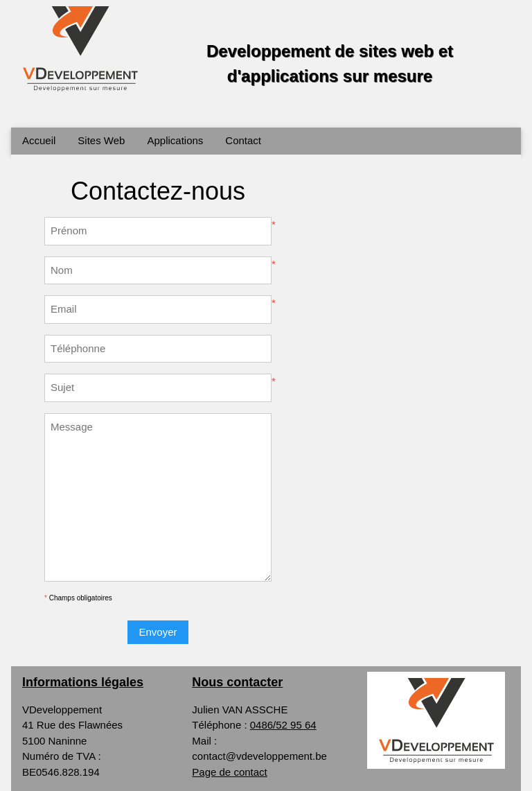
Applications (175, 140)
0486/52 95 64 (283, 725)
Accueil (39, 140)
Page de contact (229, 772)
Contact (243, 140)
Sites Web (101, 140)
